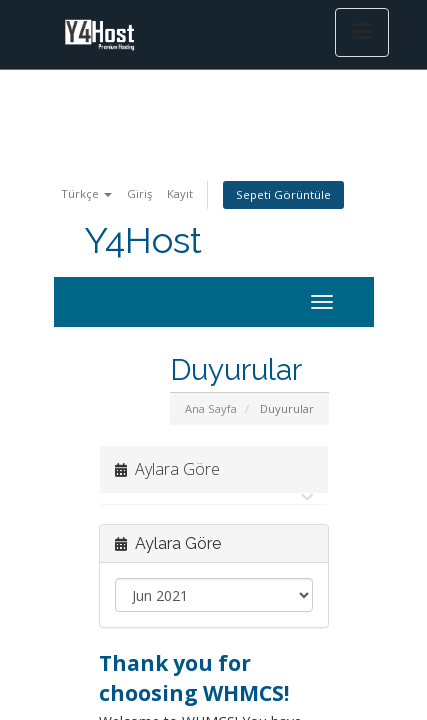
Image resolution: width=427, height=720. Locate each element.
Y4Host (143, 240)
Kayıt (180, 193)
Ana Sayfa (211, 408)
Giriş (139, 193)
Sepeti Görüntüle (283, 194)
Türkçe (86, 193)
